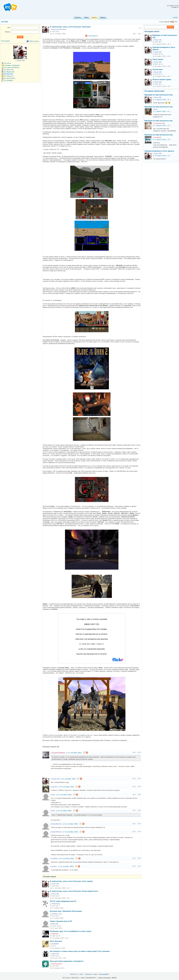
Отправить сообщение (12, 65)
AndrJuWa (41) (57, 824)
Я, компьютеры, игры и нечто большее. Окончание (70, 27)
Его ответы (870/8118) (12, 67)
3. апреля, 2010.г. (161, 111)
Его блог (5, 22)
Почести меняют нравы (162, 80)
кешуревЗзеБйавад (58, 753)
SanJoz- (54, 866)
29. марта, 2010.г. (161, 156)
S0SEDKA (55, 934)
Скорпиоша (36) (159, 123)
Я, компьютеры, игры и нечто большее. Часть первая (71, 881)
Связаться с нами (91, 974)
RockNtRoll (55, 944)
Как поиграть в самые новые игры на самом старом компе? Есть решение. (80, 951)
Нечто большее (56, 941)
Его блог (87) (9, 74)
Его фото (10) (9, 70)
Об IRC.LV (74, 974)
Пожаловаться (93, 36)
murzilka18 (158, 137)
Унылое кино (158, 69)
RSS (176, 22)
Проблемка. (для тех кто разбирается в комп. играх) (70, 931)
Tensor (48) (55, 29)
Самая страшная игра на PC (61, 921)
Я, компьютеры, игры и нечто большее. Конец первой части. (74, 891)
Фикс (156, 109)
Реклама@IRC (104, 974)
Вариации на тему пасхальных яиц (159, 95)
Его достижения (10, 78)
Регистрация (6, 41)
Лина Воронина (57, 964)
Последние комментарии (154, 91)
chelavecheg (56, 904)
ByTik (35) (55, 924)
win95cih (55, 858)
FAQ (81, 974)
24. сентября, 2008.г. (75, 753)
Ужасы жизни (158, 59)
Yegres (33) (55, 954)
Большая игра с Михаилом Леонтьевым (66, 911)
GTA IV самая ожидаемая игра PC (63, 901)
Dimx (53, 795)
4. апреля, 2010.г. (161, 100)
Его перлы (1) (9, 76)
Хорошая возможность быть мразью (159, 151)
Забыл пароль (34, 41)
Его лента (8, 63)
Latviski (175, 17)
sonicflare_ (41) (57, 914)
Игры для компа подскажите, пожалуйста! (67, 961)
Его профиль (9, 80)
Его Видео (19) (9, 72)
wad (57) (55, 787)
